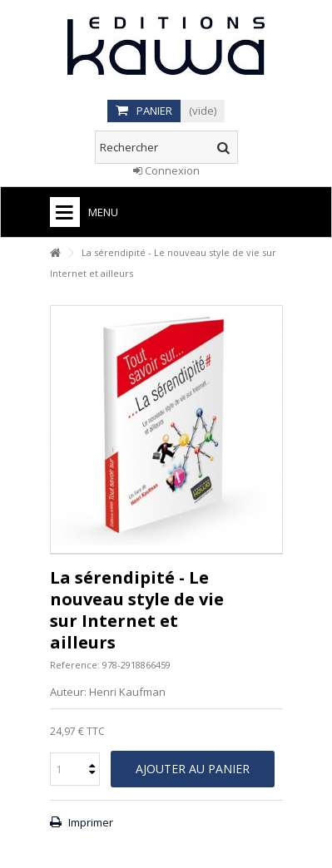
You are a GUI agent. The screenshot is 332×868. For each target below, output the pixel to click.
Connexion (166, 170)
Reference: (75, 665)
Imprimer (89, 822)
